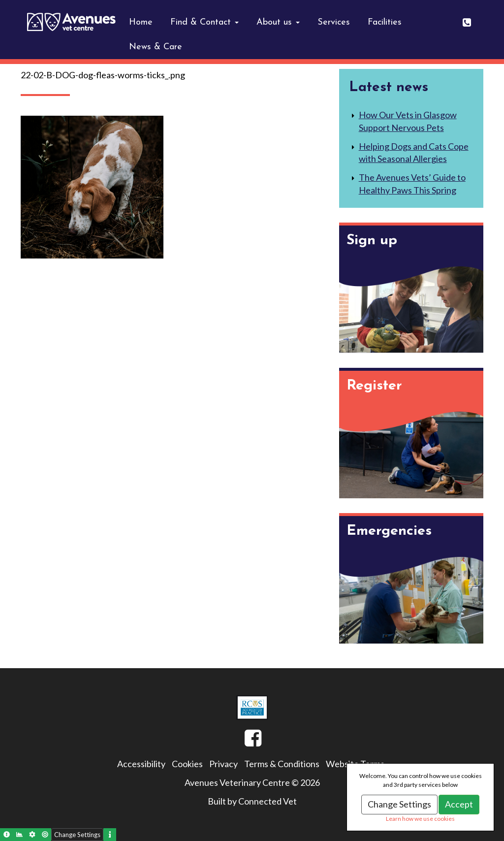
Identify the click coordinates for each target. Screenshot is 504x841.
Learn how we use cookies (420, 819)
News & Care (156, 47)
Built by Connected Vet (252, 801)
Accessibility (141, 764)
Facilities (385, 22)
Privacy (223, 764)
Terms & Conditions (282, 764)
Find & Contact (205, 22)
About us (278, 22)
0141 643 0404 (473, 19)
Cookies (187, 764)
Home (141, 22)
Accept (459, 804)
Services (334, 22)
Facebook (245, 742)
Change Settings (399, 804)
